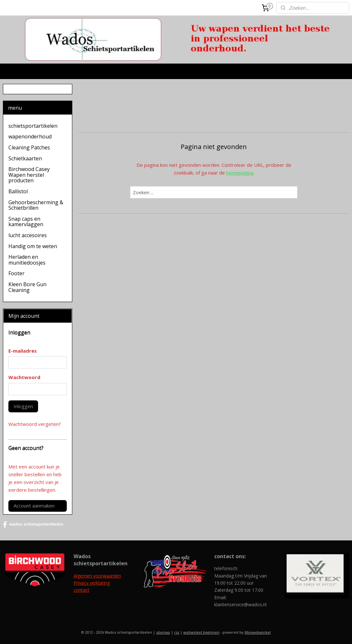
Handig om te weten (33, 246)
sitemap (163, 632)
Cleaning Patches (29, 147)
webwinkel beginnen (201, 632)
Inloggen (23, 406)
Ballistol (18, 191)
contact (81, 590)
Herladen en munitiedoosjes (27, 260)
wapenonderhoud (30, 136)
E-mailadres (23, 351)
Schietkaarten (25, 158)
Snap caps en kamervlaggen (26, 222)
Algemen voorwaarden (97, 576)
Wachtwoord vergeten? (35, 424)
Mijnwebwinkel (258, 632)
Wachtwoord (24, 377)
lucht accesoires (28, 235)
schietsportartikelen (33, 126)
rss (177, 632)
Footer (16, 273)
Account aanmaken (34, 506)
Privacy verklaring (92, 583)
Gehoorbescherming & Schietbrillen (36, 205)
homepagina (239, 173)
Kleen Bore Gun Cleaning (27, 287)
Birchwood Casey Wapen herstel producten (29, 175)
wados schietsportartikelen (33, 525)
